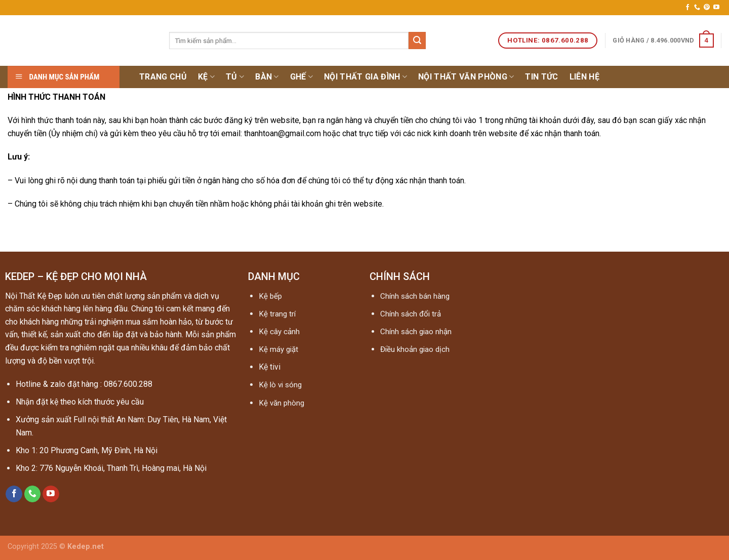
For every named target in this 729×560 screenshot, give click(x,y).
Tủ (235, 77)
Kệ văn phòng (281, 403)
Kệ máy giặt (278, 349)
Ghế (301, 77)
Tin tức (541, 77)
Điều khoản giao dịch (415, 349)
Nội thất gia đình (366, 77)
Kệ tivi (270, 367)
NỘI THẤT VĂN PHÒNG (466, 77)
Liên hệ (584, 77)
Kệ (206, 77)
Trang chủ (163, 77)
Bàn (267, 77)
